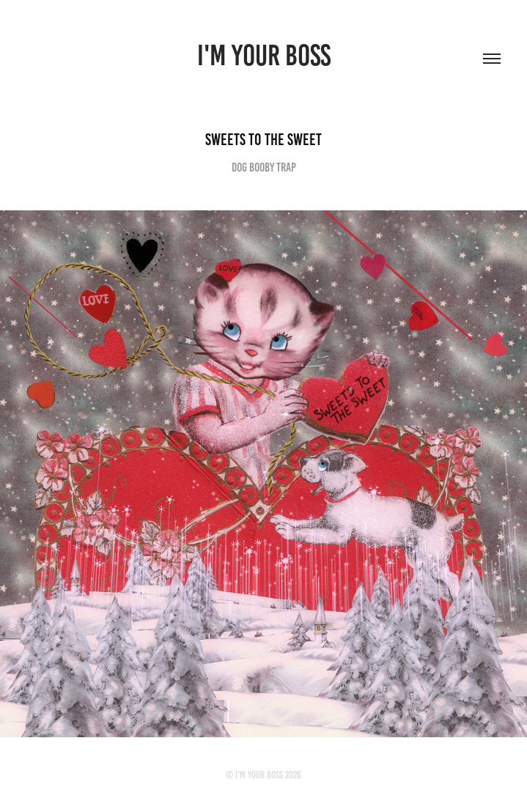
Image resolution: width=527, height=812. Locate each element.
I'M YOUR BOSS (264, 55)
